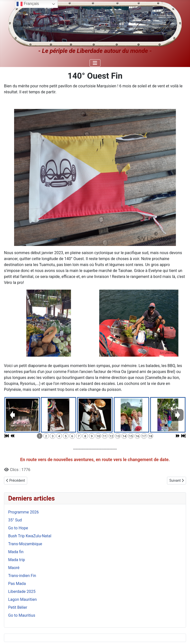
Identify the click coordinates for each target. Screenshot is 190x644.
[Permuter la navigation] (95, 63)
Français (28, 4)
